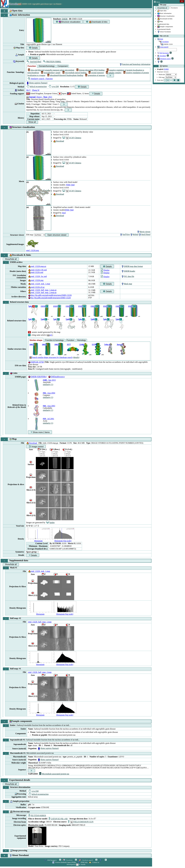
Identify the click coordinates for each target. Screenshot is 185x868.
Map (160, 22)
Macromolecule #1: (28, 753)
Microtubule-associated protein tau (54, 774)
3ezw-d (120, 345)
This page (160, 5)
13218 (43, 306)
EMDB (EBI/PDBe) (37, 377)
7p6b (93, 319)
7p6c (105, 319)
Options (161, 66)
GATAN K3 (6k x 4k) (58, 819)
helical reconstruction (37, 86)
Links (10, 373)
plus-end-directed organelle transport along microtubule (51, 70)
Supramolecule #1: (41, 740)
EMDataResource (56, 377)
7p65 (30, 319)
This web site (161, 36)
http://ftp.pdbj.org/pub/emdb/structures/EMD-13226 (50, 295)
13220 (68, 306)
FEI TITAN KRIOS (37, 815)
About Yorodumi (164, 32)
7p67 (55, 319)
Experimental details (164, 29)
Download (59, 141)
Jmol (64, 213)
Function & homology (54, 340)
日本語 (166, 69)
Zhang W (36, 90)
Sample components (165, 27)
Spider (50, 523)
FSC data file (128, 276)
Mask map (127, 284)
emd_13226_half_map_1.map (40, 622)
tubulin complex (114, 73)
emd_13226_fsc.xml (37, 276)
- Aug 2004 (49, 393)
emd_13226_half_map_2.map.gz (42, 292)
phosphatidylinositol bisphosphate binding (65, 75)
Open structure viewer (57, 235)
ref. (50, 335)
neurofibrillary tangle (51, 73)
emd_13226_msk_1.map (39, 284)
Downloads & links (165, 19)
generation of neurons (95, 75)
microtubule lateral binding (74, 73)
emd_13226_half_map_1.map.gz (42, 290)
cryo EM (54, 86)
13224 (105, 306)
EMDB (65, 19)
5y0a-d (107, 345)
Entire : (37, 726)
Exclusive (175, 8)
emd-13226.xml (36, 272)
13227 (130, 306)
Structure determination (17, 787)
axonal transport (96, 73)
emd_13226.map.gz (37, 266)
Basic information (164, 13)
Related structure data (16, 302)
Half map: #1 (12, 669)
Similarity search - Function (40, 79)
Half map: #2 (12, 619)
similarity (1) (48, 384)
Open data (162, 11)
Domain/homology (47, 66)
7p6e (117, 319)
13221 (81, 306)
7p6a (80, 319)
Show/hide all (162, 8)
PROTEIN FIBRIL (52, 62)
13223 (93, 306)
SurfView (125, 234)
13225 (118, 306)
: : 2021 (39, 97)
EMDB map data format (132, 266)
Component (63, 66)
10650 (57, 345)
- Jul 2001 (48, 419)
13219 (56, 306)
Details (33, 48)
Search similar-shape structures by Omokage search (51, 357)
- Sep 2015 (49, 380)
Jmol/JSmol (145, 234)
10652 (32, 345)
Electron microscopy (16, 812)
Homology (81, 340)
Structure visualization (166, 16)
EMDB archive (13, 262)
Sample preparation (16, 801)
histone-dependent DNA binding (90, 70)
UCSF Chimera (72, 138)
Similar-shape (36, 340)
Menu (157, 2)
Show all (32, 122)
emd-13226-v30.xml (37, 270)
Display (105, 270)
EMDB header (128, 271)
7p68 (68, 319)
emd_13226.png (36, 280)
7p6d (30, 306)
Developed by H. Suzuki (76, 864)
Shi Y (28, 90)
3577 (69, 345)
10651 (44, 345)
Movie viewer (144, 232)
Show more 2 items (40, 432)
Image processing (15, 851)
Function (32, 66)
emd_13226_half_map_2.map (40, 672)
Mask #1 (10, 568)
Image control (36, 447)
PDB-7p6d (70, 185)
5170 (94, 345)
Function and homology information (135, 64)
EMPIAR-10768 (36, 362)
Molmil (134, 234)
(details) (76, 357)
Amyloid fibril (34, 62)
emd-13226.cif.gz (36, 287)
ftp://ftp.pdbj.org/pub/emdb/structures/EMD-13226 (49, 298)
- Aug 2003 (49, 406)
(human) (37, 83)
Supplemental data (163, 24)
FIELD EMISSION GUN (81, 822)
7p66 (43, 319)
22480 (82, 345)
